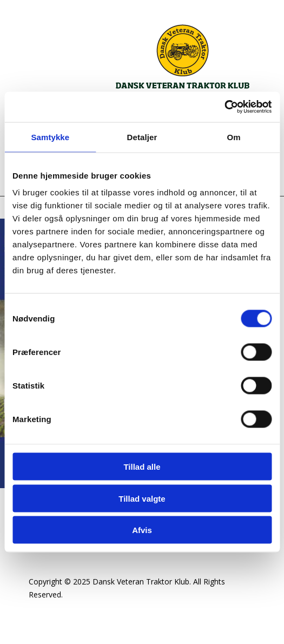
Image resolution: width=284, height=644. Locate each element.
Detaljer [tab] (142, 137)
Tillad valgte (142, 498)
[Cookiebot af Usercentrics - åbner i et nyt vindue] (224, 107)
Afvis (142, 530)
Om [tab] (234, 137)
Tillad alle (142, 467)
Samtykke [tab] (50, 137)
